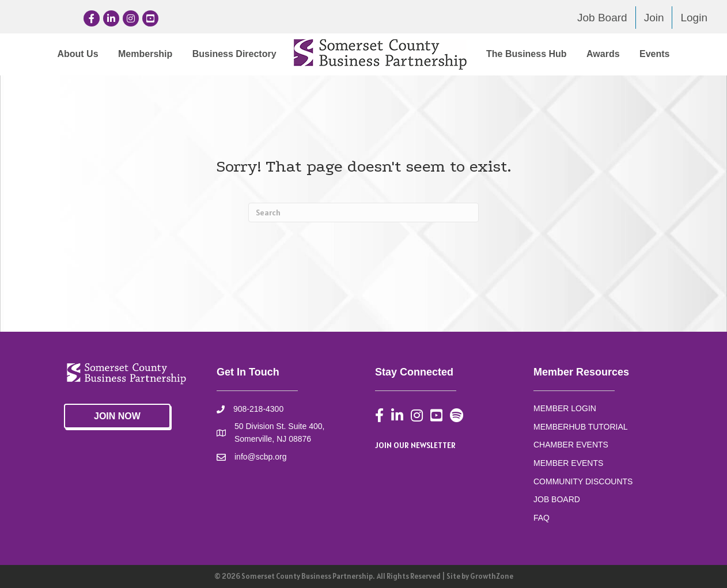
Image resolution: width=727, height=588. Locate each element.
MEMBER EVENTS (568, 463)
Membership (145, 54)
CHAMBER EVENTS (571, 445)
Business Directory (234, 54)
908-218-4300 (258, 409)
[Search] (363, 213)
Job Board (602, 18)
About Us (77, 54)
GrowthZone (492, 576)
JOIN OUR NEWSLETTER (415, 445)
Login (694, 18)
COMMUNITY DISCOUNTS (583, 481)
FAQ (542, 518)
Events (654, 54)
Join (654, 18)
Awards (603, 54)
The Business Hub (527, 54)
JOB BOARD (557, 499)
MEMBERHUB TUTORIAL (581, 427)
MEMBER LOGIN (565, 408)
